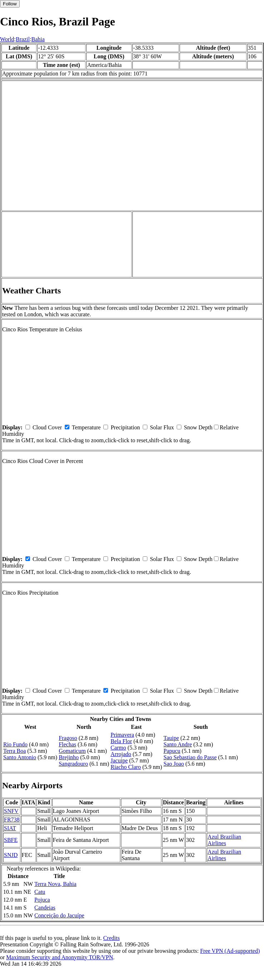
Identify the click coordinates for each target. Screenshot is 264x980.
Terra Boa (14, 751)
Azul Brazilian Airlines (224, 840)
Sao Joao (174, 764)
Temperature (86, 427)
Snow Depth (198, 427)
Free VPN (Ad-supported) (230, 951)
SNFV (11, 811)
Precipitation (125, 427)
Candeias (45, 908)
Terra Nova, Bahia (55, 884)
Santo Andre (178, 744)
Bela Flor (121, 741)
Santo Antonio (20, 757)
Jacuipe (119, 760)
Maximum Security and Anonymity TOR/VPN (60, 957)
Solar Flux (162, 427)
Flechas (67, 744)
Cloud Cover (47, 427)
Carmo (118, 748)
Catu (40, 892)
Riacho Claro (126, 767)
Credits (111, 938)
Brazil (23, 39)
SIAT (10, 828)
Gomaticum (72, 751)
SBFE (11, 840)
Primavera (122, 735)
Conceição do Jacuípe (59, 915)
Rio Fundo (15, 744)
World (7, 39)
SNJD (11, 855)
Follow (10, 4)
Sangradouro (73, 764)
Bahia (38, 39)
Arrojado (121, 754)
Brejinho (69, 757)
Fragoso (68, 738)
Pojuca (42, 900)
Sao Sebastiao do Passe (190, 757)
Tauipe (171, 738)
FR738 (12, 820)
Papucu (172, 751)
